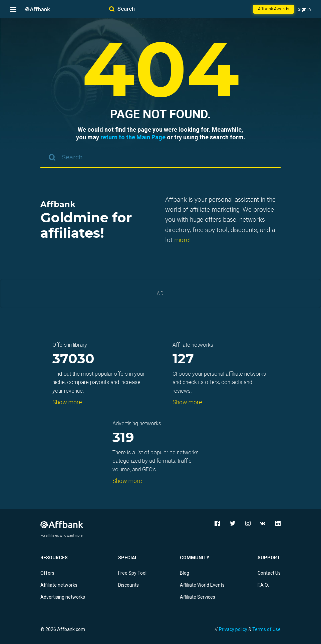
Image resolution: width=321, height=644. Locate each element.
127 (183, 359)
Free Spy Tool (132, 573)
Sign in (304, 9)
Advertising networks (63, 597)
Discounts (128, 585)
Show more (67, 402)
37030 (73, 359)
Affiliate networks (59, 585)
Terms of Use (266, 629)
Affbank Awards (274, 9)
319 (123, 438)
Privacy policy (233, 629)
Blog (185, 573)
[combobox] (160, 158)
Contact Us (269, 573)
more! (182, 240)
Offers (47, 573)
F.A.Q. (263, 585)
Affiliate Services (198, 597)
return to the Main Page (133, 137)
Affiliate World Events (202, 585)
